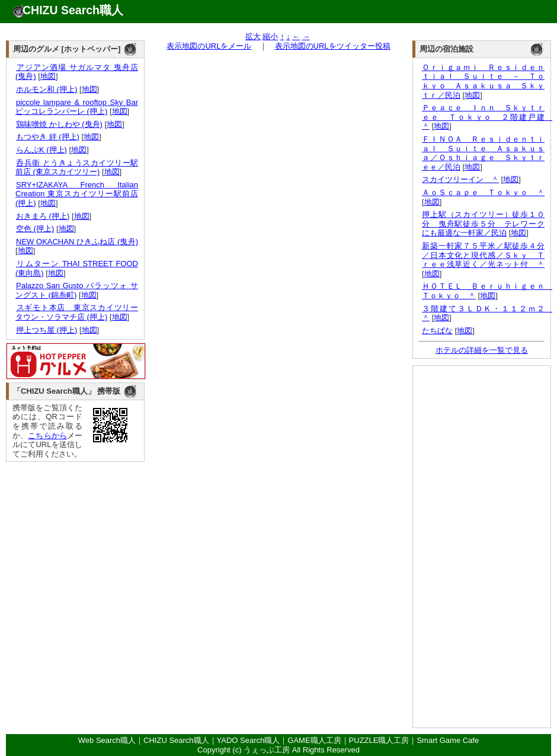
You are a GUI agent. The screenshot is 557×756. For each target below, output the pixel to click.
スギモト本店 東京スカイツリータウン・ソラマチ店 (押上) (77, 312)
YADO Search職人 (249, 740)
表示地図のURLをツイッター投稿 (333, 46)
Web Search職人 (107, 740)
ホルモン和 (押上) (46, 89)
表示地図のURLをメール (209, 46)
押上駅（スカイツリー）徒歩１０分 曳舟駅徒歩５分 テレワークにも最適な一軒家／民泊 (483, 224)
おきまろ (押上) (42, 216)
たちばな (437, 331)
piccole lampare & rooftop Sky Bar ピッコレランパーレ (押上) (77, 107)
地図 (48, 76)
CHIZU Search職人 (73, 10)
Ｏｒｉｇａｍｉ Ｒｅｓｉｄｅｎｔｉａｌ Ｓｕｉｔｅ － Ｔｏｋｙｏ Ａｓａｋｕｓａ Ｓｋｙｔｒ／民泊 (483, 81)
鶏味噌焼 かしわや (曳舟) (59, 124)
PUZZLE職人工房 (379, 740)
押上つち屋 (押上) (46, 330)
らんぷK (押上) (41, 150)
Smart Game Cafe (448, 740)
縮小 (270, 36)
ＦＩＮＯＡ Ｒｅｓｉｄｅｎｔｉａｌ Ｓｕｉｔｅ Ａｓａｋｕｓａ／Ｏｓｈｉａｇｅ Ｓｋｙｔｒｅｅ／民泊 (483, 153)
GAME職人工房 (314, 740)
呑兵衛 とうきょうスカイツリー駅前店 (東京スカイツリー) (77, 168)
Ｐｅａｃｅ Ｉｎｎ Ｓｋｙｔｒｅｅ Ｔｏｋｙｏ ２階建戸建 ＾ (487, 117)
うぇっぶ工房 (267, 750)
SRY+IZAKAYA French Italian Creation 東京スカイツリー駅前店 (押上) (77, 194)
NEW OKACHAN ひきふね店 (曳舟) (77, 242)
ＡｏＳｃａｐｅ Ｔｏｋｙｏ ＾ (483, 192)
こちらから (47, 436)
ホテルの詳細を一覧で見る (482, 350)
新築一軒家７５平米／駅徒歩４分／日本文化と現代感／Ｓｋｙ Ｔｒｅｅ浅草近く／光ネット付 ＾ (483, 255)
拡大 (253, 36)
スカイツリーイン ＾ (460, 179)
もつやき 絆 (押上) (47, 137)
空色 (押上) (35, 229)
